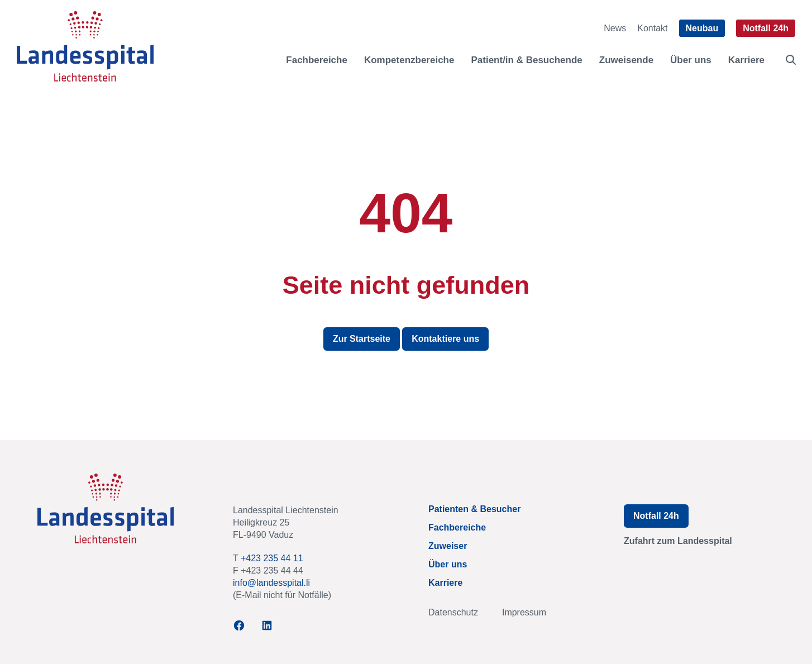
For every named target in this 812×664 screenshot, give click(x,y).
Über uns (691, 60)
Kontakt (652, 28)
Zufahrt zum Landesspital (678, 541)
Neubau (702, 28)
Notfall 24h (766, 28)
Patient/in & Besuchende (526, 60)
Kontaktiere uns (445, 339)
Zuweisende (626, 60)
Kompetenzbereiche (409, 60)
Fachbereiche (317, 60)
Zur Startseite (362, 339)
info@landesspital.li (271, 583)
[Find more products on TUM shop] (790, 59)
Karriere (746, 60)
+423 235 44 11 (272, 558)
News (615, 28)
